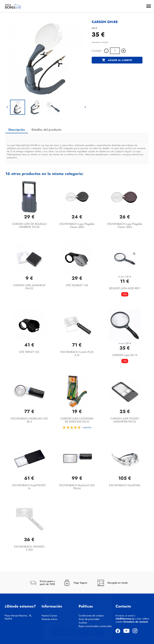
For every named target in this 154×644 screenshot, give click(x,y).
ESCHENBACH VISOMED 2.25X (29, 548)
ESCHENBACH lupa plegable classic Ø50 (77, 225)
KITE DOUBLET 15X (77, 285)
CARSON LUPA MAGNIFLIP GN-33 (29, 287)
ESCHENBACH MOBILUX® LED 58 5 (29, 420)
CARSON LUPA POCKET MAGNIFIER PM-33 (125, 420)
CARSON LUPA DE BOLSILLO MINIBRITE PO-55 (29, 225)
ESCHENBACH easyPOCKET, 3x (29, 487)
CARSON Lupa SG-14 (125, 355)
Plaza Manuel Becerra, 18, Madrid (18, 617)
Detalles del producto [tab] (46, 130)
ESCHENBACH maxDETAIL (125, 485)
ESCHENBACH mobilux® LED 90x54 (77, 487)
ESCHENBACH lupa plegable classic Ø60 (125, 225)
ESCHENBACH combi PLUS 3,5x (77, 354)
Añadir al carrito (117, 60)
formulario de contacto (136, 622)
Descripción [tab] (17, 130)
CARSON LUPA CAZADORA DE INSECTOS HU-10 (77, 420)
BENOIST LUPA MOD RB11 (125, 288)
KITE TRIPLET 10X (29, 352)
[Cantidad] (115, 51)
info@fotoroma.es (125, 619)
